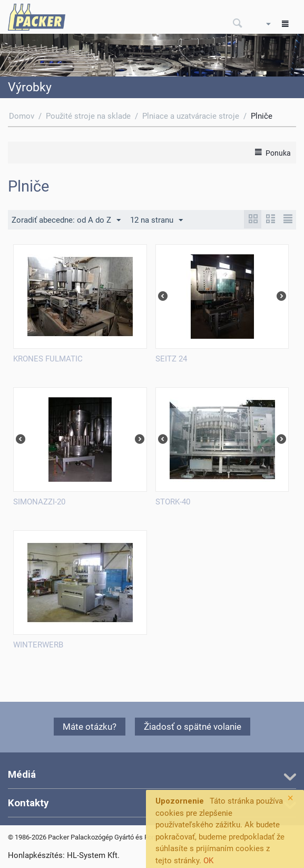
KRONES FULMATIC (48, 359)
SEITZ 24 (171, 359)
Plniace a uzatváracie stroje (191, 116)
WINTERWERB (38, 645)
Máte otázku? (90, 727)
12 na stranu (156, 221)
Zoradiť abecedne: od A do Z (66, 221)
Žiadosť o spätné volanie (193, 727)
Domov (22, 116)
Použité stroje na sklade (88, 116)
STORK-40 (173, 502)
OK (208, 861)
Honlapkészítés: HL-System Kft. (64, 855)
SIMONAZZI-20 (39, 502)
